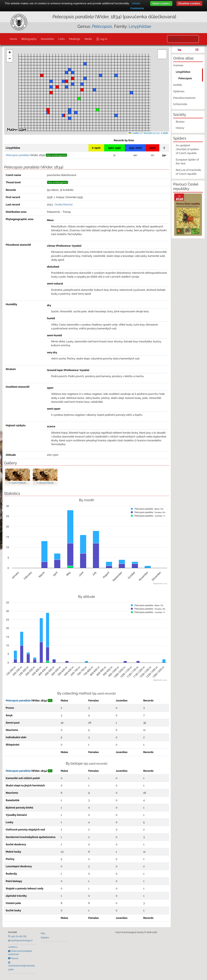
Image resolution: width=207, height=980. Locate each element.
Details (136, 3)
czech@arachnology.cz (21, 940)
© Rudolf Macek (17, 483)
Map (43, 933)
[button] (51, 93)
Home (13, 39)
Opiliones (179, 91)
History (180, 128)
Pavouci (14, 958)
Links (62, 39)
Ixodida (178, 85)
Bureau (180, 122)
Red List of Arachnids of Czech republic (188, 172)
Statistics (45, 938)
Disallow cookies (189, 3)
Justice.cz (13, 947)
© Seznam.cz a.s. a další (155, 133)
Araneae (178, 65)
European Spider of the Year (187, 162)
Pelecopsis (185, 78)
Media (88, 39)
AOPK (11, 970)
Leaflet (134, 133)
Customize (137, 8)
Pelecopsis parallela (18, 701)
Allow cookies (161, 3)
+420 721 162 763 (18, 936)
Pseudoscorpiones (184, 98)
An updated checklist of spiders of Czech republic (187, 149)
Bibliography (29, 39)
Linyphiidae (140, 26)
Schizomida (180, 104)
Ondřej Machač (64, 205)
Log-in (103, 39)
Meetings (75, 39)
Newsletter (48, 39)
